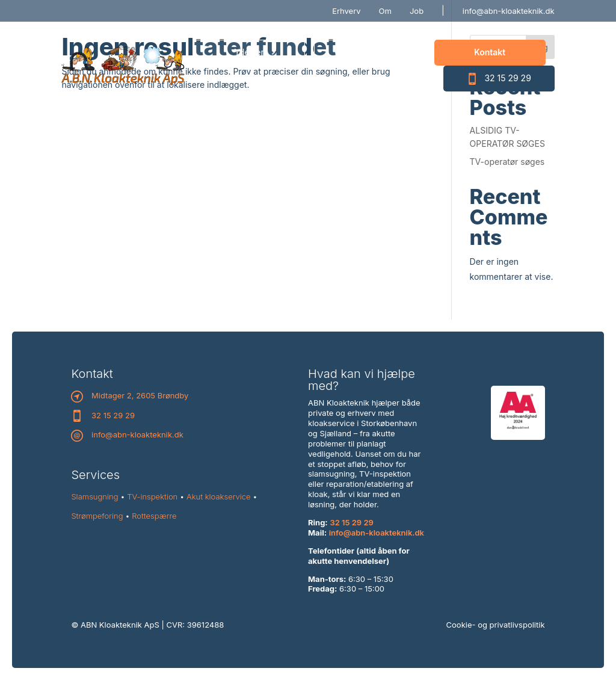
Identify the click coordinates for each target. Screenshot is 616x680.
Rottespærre (154, 516)
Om (385, 11)
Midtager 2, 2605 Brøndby (140, 395)
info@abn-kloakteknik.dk (509, 11)
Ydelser (249, 52)
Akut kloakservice (219, 496)
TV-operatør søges (507, 162)
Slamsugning (94, 496)
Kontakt (490, 52)
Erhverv (346, 11)
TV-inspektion (152, 496)
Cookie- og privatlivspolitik (496, 625)
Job (417, 11)
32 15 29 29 (498, 79)
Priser (370, 52)
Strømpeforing (97, 516)
